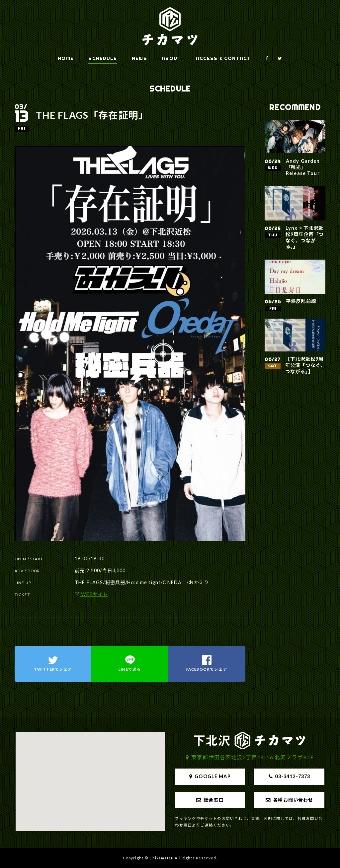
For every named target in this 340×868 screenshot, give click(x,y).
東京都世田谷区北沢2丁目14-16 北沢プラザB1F (253, 757)
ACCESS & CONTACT (223, 58)
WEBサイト (91, 594)
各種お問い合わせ (293, 800)
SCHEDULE (103, 58)
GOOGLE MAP (213, 776)
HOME (66, 58)
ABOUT (171, 58)
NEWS (139, 58)
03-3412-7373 (293, 776)
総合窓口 (214, 800)
